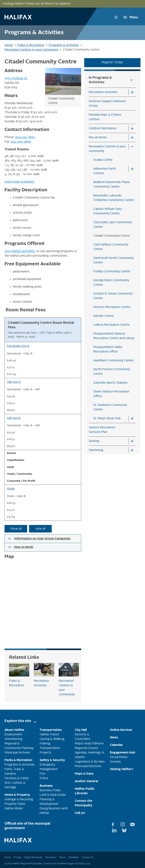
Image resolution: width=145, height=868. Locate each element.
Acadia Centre (103, 160)
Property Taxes (15, 804)
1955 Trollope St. (16, 78)
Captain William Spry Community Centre (108, 211)
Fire (42, 774)
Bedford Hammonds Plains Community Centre (112, 185)
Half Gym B (14, 418)
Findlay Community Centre (112, 272)
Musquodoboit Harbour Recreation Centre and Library (114, 336)
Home (8, 857)
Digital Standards (33, 857)
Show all (16, 529)
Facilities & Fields (17, 778)
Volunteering (13, 739)
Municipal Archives (17, 753)
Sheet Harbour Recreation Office (111, 394)
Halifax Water (14, 809)
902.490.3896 (21, 142)
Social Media (119, 757)
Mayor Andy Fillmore (89, 744)
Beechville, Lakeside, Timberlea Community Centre (114, 198)
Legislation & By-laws (90, 762)
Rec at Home (98, 138)
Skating (94, 441)
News (62, 857)
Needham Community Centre (113, 361)
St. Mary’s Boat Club (107, 419)
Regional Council (86, 748)
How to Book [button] (20, 549)
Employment (13, 735)
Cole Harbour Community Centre (111, 247)
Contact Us (87, 857)
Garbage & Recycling (19, 800)
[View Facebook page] (113, 824)
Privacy (18, 857)
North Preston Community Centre (112, 372)
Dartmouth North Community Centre (114, 260)
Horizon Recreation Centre (112, 307)
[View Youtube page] (133, 824)
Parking (45, 744)
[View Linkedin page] (115, 830)
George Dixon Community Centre (111, 283)
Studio (11, 489)
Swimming (96, 450)
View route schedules (19, 182)
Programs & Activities (20, 765)
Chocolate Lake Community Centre (113, 225)
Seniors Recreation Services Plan (102, 430)
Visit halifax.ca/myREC (20, 251)
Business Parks (50, 790)
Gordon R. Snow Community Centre (113, 296)
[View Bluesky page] (124, 830)
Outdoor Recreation (103, 129)
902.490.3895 (25, 137)
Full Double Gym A (18, 346)
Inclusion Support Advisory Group (107, 104)
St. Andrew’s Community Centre (110, 407)
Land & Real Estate (53, 795)
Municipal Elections (88, 766)
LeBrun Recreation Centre (111, 325)
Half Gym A (14, 382)
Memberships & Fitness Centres (105, 117)
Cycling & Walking (52, 739)
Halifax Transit (49, 735)
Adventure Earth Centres (105, 171)
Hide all (40, 529)
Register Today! (112, 62)
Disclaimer (51, 857)
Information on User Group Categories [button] (39, 540)
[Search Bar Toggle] (116, 17)
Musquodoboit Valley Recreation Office (108, 349)
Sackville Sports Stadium (110, 383)
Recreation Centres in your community (107, 149)
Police (44, 778)
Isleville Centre (103, 316)
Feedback (73, 857)
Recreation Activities (103, 92)
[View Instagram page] (123, 824)
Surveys (115, 762)
